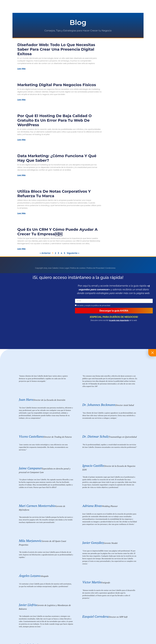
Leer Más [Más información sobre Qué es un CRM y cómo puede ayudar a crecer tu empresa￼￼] (21, 249)
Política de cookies (78, 268)
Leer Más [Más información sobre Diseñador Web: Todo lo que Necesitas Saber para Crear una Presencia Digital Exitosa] (21, 69)
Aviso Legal (64, 268)
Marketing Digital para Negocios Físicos (57, 85)
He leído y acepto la (93, 305)
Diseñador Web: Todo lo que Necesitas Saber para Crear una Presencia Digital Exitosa (56, 49)
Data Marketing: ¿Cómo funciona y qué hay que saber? (57, 158)
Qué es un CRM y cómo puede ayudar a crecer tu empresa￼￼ (57, 232)
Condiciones (110, 268)
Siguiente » (73, 253)
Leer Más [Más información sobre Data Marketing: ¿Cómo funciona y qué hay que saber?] (21, 175)
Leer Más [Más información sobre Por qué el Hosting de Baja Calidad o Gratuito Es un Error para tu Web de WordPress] (21, 140)
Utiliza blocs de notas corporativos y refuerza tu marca (54, 194)
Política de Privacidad (95, 268)
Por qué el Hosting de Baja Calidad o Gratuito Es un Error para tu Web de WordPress (54, 120)
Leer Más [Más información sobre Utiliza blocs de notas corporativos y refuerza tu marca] (21, 213)
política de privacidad (102, 305)
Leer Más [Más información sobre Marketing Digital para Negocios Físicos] (21, 100)
